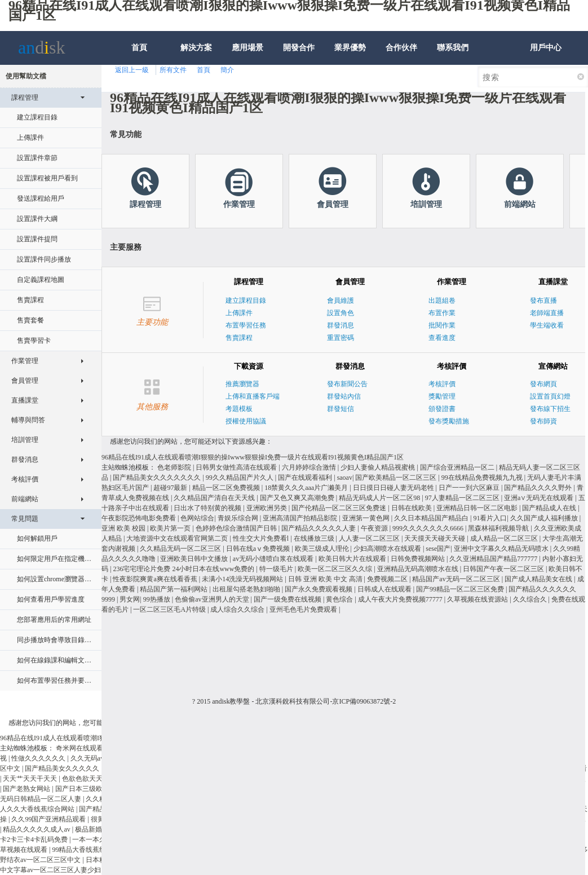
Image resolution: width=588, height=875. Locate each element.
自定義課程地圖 (41, 280)
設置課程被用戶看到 (47, 178)
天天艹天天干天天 (31, 779)
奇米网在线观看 (80, 748)
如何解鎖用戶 (37, 538)
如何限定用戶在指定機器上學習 (57, 559)
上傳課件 (30, 138)
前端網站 (54, 496)
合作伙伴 (401, 48)
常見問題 (52, 522)
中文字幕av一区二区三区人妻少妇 (51, 870)
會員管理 (54, 378)
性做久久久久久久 (39, 758)
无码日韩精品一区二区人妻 (41, 799)
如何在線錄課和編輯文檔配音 (57, 660)
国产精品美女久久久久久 (63, 768)
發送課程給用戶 (41, 198)
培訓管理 (54, 437)
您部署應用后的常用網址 (54, 620)
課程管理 (52, 101)
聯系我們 (453, 48)
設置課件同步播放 (44, 259)
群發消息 (54, 457)
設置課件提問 (37, 239)
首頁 (139, 48)
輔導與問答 (54, 417)
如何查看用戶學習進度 (51, 599)
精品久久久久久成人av (37, 829)
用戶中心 (546, 48)
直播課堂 (54, 397)
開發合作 (299, 48)
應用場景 (247, 48)
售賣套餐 (30, 320)
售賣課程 (30, 300)
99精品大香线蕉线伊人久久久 (97, 850)
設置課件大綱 (37, 219)
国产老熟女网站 (27, 789)
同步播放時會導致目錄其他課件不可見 (57, 640)
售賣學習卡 (34, 341)
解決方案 (196, 48)
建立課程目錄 (37, 117)
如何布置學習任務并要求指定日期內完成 (57, 680)
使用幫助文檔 (26, 76)
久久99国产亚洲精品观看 (49, 819)
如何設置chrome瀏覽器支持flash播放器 (57, 579)
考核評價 (54, 476)
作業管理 (54, 358)
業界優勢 (350, 48)
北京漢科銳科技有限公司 (293, 701)
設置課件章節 (37, 158)
